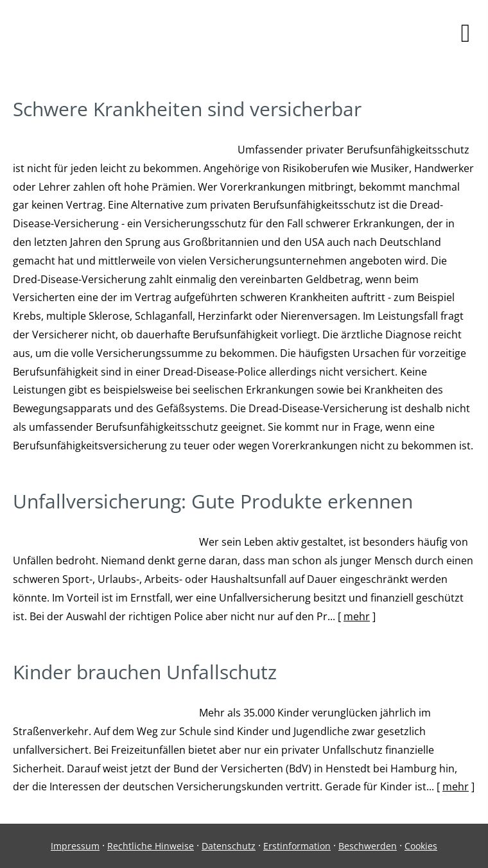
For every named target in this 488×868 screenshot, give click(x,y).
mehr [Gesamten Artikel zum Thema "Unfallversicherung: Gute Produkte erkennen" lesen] (357, 616)
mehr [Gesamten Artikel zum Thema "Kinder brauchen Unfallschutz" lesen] (456, 786)
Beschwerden (368, 846)
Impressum (75, 846)
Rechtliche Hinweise (151, 846)
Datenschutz (229, 846)
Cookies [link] (421, 846)
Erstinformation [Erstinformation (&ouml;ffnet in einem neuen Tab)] (297, 846)
